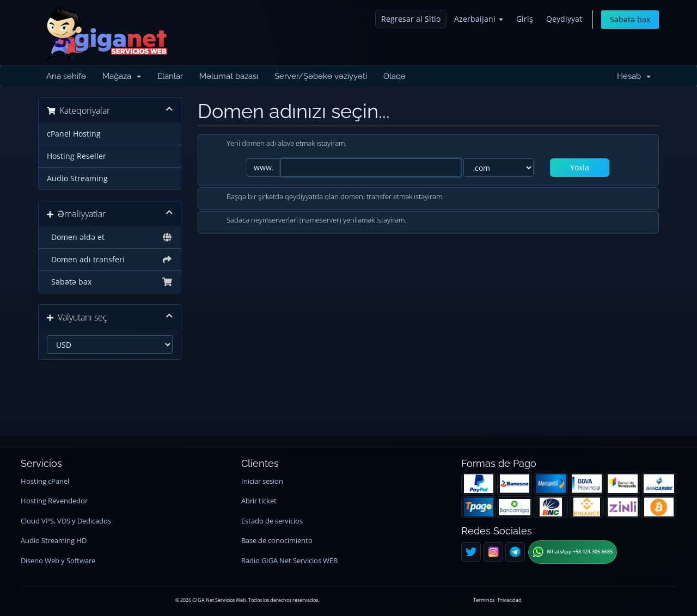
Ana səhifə (66, 76)
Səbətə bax (630, 19)
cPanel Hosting (74, 134)
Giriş (525, 19)
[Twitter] (471, 552)
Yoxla (580, 167)
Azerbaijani (479, 19)
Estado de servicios (272, 521)
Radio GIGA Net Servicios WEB (289, 561)
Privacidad (510, 600)
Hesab (634, 76)
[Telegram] (515, 552)
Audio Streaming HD (54, 541)
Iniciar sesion (262, 481)
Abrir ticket (259, 501)
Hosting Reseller (77, 156)
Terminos (484, 600)
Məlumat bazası (229, 76)
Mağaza (122, 76)
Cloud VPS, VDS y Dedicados (66, 521)
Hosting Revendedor (54, 501)
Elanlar (170, 76)
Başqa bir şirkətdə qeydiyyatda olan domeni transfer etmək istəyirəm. (326, 198)
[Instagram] (493, 552)
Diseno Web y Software (58, 561)
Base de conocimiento (277, 541)
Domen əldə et (110, 237)
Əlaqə (395, 76)
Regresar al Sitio (411, 19)
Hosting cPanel (45, 481)
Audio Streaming (77, 178)
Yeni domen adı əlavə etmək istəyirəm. (278, 144)
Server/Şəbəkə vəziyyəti (321, 76)
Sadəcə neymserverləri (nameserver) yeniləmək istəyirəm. (308, 221)
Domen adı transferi (110, 260)
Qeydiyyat (564, 19)
